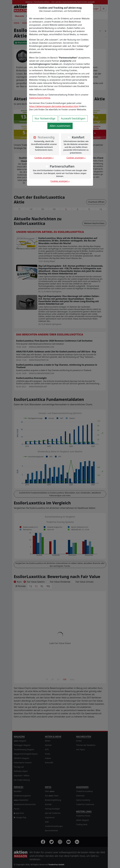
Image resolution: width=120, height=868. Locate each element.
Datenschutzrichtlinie (40, 98)
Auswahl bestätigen (73, 118)
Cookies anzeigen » (44, 158)
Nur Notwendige (45, 118)
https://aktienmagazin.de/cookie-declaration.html (54, 106)
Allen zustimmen (60, 126)
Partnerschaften (62, 166)
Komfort (78, 137)
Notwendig (46, 137)
